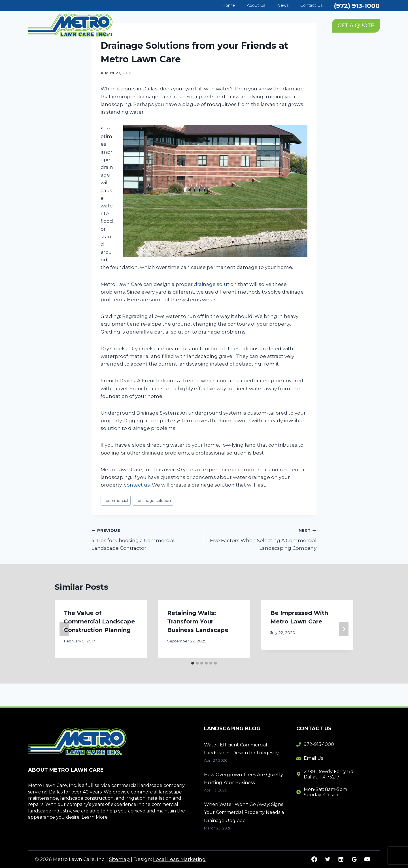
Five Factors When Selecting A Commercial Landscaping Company (263, 539)
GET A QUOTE (356, 26)
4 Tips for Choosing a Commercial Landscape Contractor (145, 539)
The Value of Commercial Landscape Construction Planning (99, 621)
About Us (256, 5)
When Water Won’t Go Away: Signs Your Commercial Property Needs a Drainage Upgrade (244, 813)
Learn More (95, 817)
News (283, 5)
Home (229, 5)
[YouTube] (367, 859)
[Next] (344, 629)
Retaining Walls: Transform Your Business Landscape (198, 621)
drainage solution (215, 284)
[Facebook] (314, 859)
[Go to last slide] (64, 629)
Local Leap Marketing (179, 859)
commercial (116, 500)
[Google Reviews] (354, 859)
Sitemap (119, 859)
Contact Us (311, 5)
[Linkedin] (341, 859)
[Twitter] (327, 859)
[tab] (193, 663)
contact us (137, 485)
